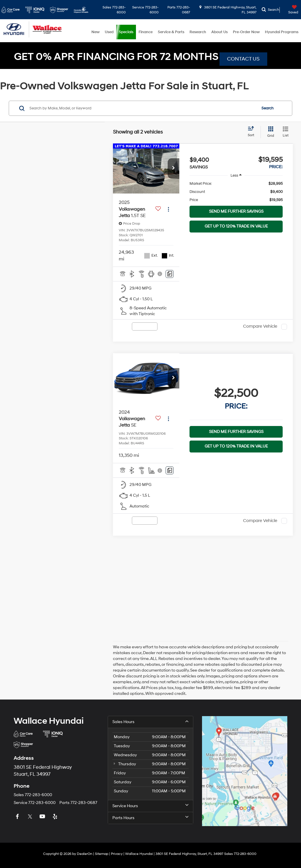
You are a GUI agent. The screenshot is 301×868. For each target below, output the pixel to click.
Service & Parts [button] (171, 32)
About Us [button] (219, 32)
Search (268, 108)
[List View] (286, 132)
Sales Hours (150, 722)
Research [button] (198, 32)
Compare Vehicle (260, 327)
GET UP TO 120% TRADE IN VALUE (236, 226)
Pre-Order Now (246, 32)
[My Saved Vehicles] (290, 10)
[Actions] (168, 209)
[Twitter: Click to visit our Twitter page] (31, 817)
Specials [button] (126, 32)
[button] (173, 168)
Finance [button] (146, 32)
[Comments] (170, 274)
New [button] (95, 32)
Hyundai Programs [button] (282, 32)
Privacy (117, 854)
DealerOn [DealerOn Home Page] (85, 854)
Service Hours (150, 806)
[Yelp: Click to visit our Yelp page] (56, 817)
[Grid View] (269, 132)
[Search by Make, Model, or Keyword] (142, 108)
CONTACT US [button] (243, 59)
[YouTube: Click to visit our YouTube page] (43, 817)
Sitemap (102, 854)
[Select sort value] (253, 132)
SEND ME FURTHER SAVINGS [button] (236, 211)
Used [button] (109, 32)
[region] (236, 192)
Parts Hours (150, 818)
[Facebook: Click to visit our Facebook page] (18, 817)
